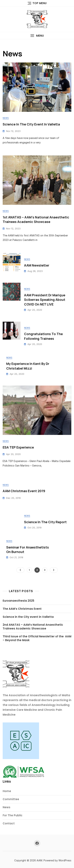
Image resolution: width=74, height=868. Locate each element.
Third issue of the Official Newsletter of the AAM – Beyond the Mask (37, 638)
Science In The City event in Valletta (31, 124)
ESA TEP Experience (18, 447)
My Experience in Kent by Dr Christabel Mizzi (28, 366)
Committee (11, 799)
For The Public (13, 815)
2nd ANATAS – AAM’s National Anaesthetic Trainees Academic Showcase (33, 627)
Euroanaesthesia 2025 (18, 601)
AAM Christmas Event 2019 (24, 491)
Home (7, 791)
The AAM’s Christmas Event (22, 609)
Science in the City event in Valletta (28, 617)
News (6, 118)
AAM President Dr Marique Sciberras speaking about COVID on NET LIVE (45, 300)
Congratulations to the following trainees (43, 336)
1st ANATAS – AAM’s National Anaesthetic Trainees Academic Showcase (36, 219)
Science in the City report (45, 522)
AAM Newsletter (37, 265)
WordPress (65, 860)
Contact (9, 823)
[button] (37, 36)
